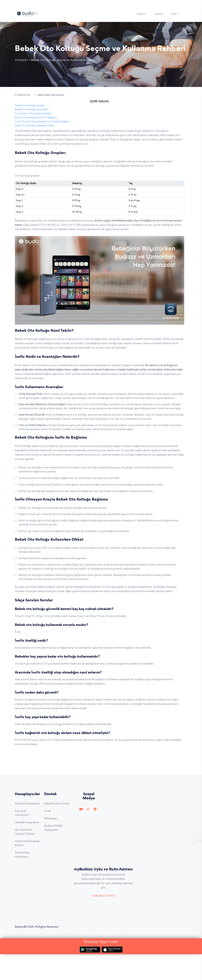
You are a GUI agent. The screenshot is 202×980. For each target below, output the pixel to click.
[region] (100, 205)
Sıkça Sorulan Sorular (57, 829)
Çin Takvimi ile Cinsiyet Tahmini (25, 858)
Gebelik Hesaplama (27, 848)
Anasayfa (141, 14)
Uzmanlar (158, 14)
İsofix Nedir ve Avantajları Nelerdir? (33, 123)
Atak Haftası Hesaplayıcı (22, 881)
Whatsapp (51, 844)
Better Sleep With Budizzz (49, 105)
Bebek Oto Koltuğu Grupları (30, 115)
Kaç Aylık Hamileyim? (22, 839)
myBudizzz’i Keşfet (103, 922)
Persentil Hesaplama (27, 829)
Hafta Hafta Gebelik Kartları (27, 869)
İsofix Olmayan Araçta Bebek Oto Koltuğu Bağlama (42, 131)
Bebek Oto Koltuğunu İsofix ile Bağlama (36, 127)
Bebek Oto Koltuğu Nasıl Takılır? (32, 119)
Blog (174, 14)
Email (48, 837)
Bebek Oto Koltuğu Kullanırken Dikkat (35, 135)
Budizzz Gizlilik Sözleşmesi (53, 854)
